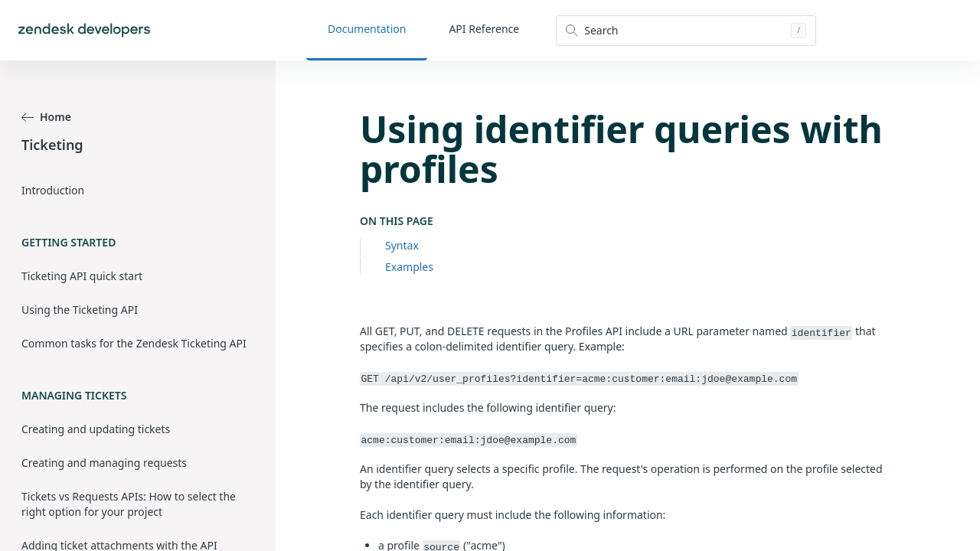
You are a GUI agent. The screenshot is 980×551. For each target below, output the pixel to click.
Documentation (367, 29)
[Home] (84, 30)
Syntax (402, 245)
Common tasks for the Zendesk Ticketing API (134, 343)
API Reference (484, 29)
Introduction (53, 190)
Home (46, 117)
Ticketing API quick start (82, 276)
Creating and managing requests (104, 463)
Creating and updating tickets (96, 429)
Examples (409, 267)
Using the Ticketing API (80, 310)
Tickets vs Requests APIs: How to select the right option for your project (129, 504)
